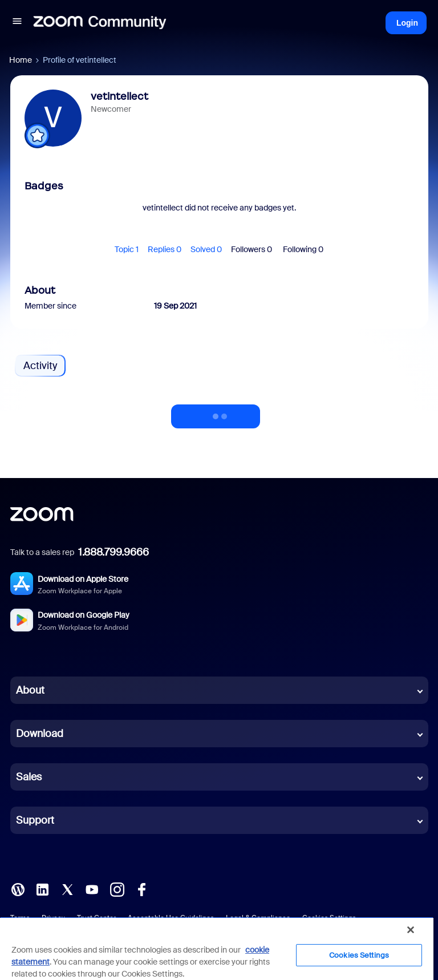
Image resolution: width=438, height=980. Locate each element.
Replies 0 (165, 249)
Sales (29, 777)
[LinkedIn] (42, 889)
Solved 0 (206, 249)
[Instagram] (117, 889)
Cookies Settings (359, 955)
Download (40, 734)
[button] (17, 23)
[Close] (411, 930)
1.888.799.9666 (113, 552)
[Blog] (18, 889)
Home (21, 60)
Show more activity (216, 413)
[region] (217, 948)
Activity (40, 366)
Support (35, 820)
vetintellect (119, 96)
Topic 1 (127, 249)
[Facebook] (141, 889)
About (30, 690)
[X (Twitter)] (67, 889)
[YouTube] (92, 889)
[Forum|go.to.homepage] (100, 23)
